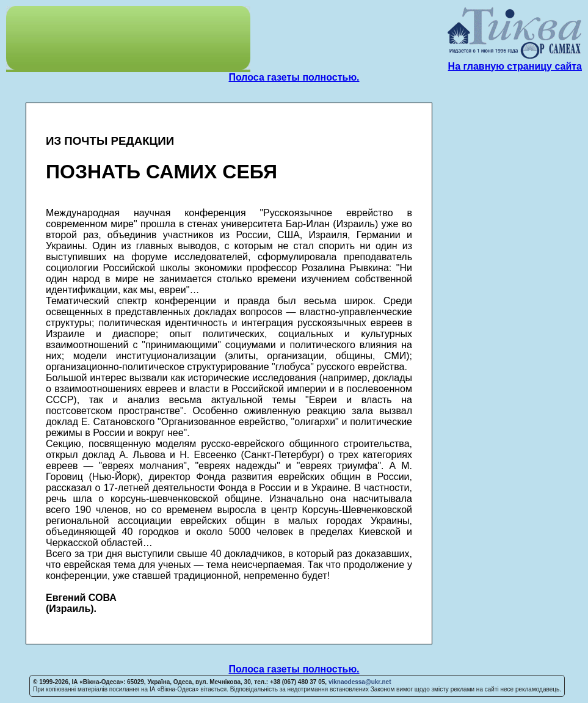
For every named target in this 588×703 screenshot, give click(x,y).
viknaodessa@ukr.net (360, 682)
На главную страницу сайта (515, 66)
